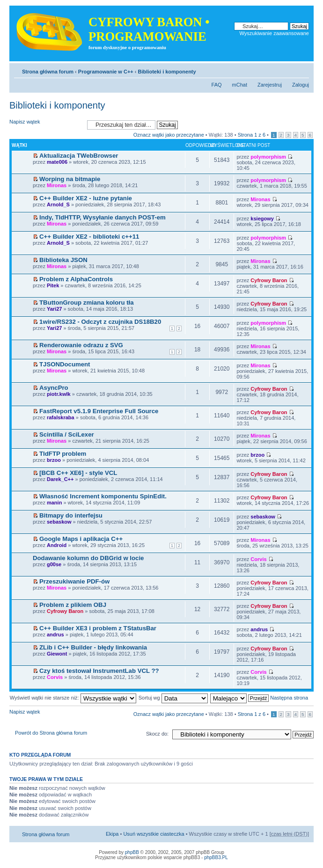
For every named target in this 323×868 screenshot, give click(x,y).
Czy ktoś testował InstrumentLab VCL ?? (99, 671)
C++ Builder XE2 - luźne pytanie (86, 198)
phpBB (132, 852)
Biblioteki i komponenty (167, 72)
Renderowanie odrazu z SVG (81, 345)
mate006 (57, 162)
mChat (240, 85)
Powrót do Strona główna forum (51, 733)
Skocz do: (157, 734)
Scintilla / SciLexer (67, 434)
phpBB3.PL (216, 857)
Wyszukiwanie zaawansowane (274, 33)
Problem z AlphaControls (76, 279)
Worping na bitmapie (70, 179)
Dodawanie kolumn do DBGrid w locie (88, 558)
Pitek (53, 285)
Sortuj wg (173, 698)
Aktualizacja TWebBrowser (79, 156)
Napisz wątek (46, 125)
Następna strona (289, 698)
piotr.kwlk (59, 394)
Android (57, 545)
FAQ (217, 85)
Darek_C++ (60, 479)
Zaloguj (301, 85)
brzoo (54, 460)
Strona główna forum (48, 72)
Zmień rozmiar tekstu (302, 70)
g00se (54, 564)
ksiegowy (262, 219)
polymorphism (268, 157)
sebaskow (59, 522)
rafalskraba (61, 417)
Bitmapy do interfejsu (71, 515)
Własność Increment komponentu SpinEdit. (103, 496)
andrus (55, 635)
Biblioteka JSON (63, 260)
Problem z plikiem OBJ (73, 605)
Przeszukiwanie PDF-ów (74, 581)
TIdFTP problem (63, 454)
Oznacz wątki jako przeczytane (169, 135)
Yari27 (54, 309)
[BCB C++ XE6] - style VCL (78, 473)
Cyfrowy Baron (269, 280)
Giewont (57, 654)
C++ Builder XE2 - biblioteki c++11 (89, 237)
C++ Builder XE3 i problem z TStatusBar (98, 628)
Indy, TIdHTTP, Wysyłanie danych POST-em (103, 217)
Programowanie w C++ (106, 72)
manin (54, 503)
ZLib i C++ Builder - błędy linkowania (93, 647)
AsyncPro (54, 388)
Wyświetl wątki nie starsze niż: (73, 698)
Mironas (57, 185)
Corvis (258, 559)
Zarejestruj (270, 85)
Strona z (252, 135)
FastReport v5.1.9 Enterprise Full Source (99, 411)
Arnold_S (58, 204)
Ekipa (112, 834)
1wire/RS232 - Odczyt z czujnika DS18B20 (100, 322)
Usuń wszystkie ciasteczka (154, 834)
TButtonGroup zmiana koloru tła (86, 303)
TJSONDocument (65, 364)
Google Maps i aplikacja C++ (81, 539)
